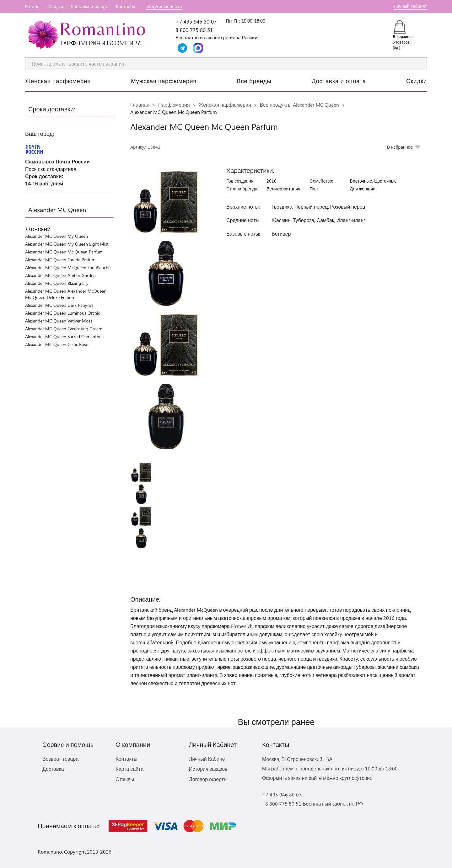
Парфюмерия (174, 105)
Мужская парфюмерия (164, 81)
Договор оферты (208, 779)
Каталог (33, 6)
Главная (140, 105)
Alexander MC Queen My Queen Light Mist (67, 244)
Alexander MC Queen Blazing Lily (57, 283)
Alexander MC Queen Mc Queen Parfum (64, 252)
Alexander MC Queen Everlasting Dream (64, 329)
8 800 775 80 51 (194, 30)
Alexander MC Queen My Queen (56, 236)
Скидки (56, 6)
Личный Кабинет (208, 759)
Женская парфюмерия (58, 81)
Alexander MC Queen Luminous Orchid (63, 313)
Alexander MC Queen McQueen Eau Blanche (68, 267)
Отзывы (125, 779)
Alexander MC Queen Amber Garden (60, 275)
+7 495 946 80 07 (196, 21)
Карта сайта (129, 769)
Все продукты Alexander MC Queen (299, 105)
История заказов (208, 769)
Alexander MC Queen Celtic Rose (57, 344)
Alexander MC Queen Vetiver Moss (59, 321)
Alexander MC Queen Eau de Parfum (60, 260)
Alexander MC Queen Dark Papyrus (59, 305)
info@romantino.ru (164, 6)
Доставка (53, 769)
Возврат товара (60, 759)
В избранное (400, 147)
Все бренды (254, 81)
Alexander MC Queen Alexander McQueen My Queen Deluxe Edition (66, 294)
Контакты (126, 6)
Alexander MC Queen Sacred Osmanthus (64, 336)
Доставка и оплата (90, 6)
